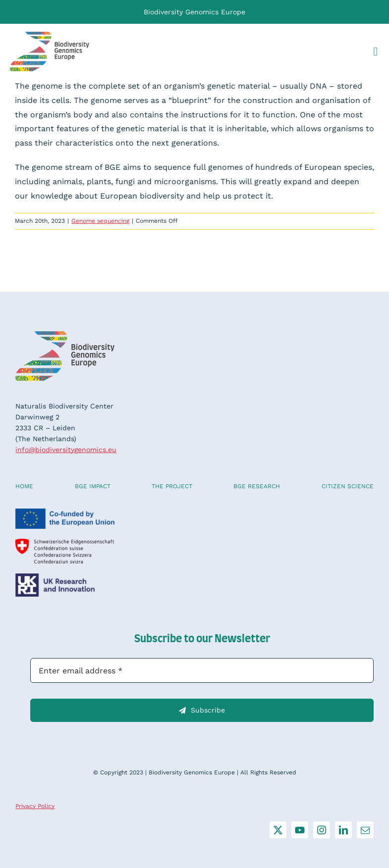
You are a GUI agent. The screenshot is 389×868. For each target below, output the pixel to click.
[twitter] (278, 830)
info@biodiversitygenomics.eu (66, 450)
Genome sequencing (100, 221)
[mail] (365, 830)
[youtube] (300, 830)
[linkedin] (343, 830)
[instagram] (322, 830)
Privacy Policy (35, 806)
